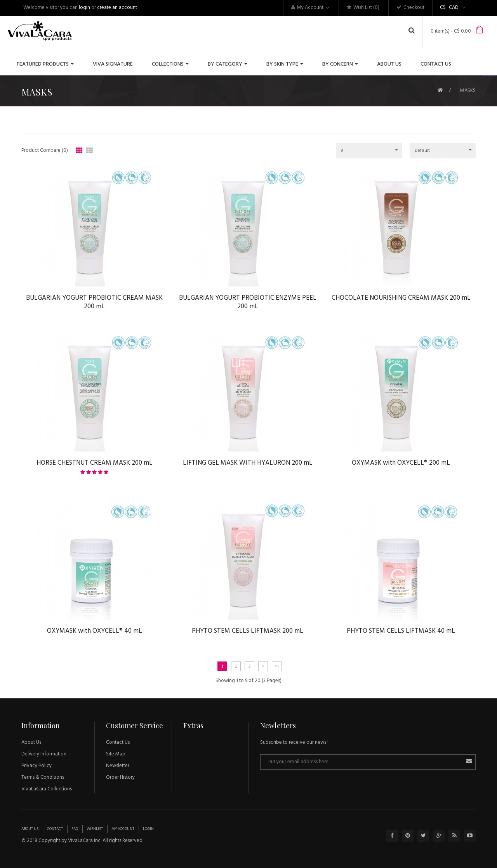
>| (277, 667)
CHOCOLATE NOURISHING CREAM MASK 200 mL (401, 297)
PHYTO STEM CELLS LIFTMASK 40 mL (401, 630)
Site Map (116, 754)
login (84, 8)
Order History (120, 777)
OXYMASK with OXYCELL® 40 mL (95, 630)
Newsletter (118, 766)
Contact (55, 829)
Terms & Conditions (43, 777)
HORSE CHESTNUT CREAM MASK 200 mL (94, 462)
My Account (123, 829)
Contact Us (118, 742)
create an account (117, 8)
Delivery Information (44, 754)
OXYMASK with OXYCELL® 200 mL (401, 462)
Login (148, 829)
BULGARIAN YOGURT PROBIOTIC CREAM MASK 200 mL (94, 301)
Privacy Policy (36, 766)
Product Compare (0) (45, 150)
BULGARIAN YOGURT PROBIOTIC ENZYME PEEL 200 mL (248, 301)
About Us (31, 742)
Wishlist (95, 829)
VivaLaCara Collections (47, 789)
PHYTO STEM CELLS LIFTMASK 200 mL (248, 630)
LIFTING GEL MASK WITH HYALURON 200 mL (248, 462)
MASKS (468, 91)
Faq (75, 829)
